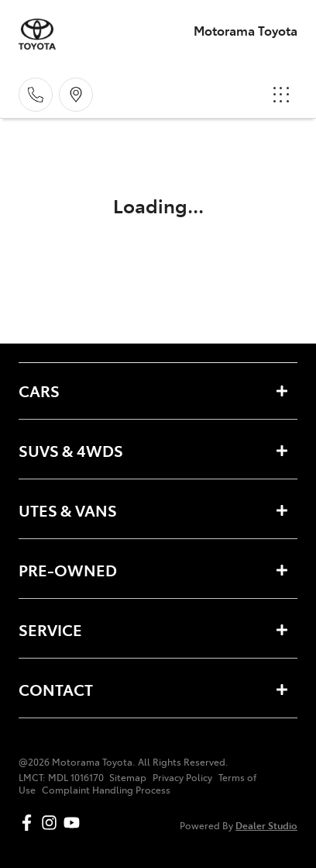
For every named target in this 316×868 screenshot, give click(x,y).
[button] (281, 95)
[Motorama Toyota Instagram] (52, 823)
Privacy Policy (182, 777)
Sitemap (128, 777)
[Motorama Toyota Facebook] (30, 823)
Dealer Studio (266, 825)
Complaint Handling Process (106, 790)
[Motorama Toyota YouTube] (75, 823)
